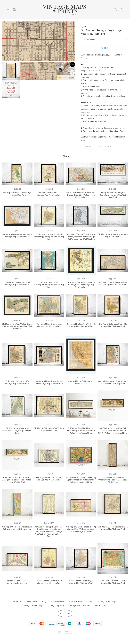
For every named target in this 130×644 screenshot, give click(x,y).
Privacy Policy (57, 602)
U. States (87, 146)
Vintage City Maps (57, 606)
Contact (90, 602)
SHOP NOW (100, 606)
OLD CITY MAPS (103, 146)
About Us (17, 602)
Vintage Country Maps (34, 606)
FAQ (44, 602)
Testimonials (32, 602)
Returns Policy (75, 602)
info (97, 128)
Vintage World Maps (107, 602)
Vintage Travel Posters (80, 606)
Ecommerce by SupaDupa (67, 633)
